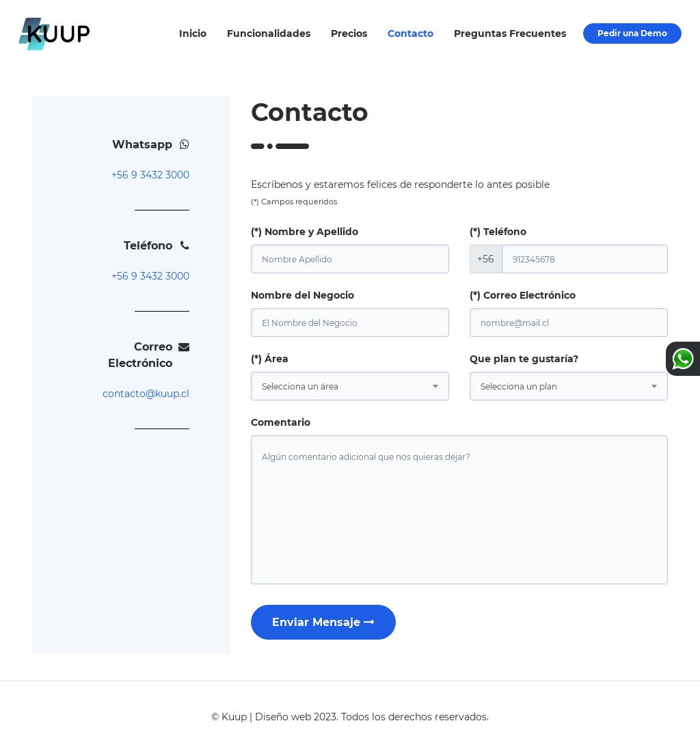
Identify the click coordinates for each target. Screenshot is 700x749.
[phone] (585, 259)
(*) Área (270, 359)
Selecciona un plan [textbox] (519, 386)
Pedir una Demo (632, 33)
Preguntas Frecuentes (510, 33)
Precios (349, 33)
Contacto (410, 33)
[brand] (350, 323)
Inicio (193, 33)
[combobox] (350, 386)
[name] (350, 259)
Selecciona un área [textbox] (300, 386)
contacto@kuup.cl (146, 394)
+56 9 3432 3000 (150, 175)
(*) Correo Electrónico (523, 295)
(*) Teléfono (498, 232)
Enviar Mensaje (323, 622)
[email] (569, 323)
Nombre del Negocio (302, 295)
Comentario (281, 422)
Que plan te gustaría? (524, 359)
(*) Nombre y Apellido (305, 232)
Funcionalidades (269, 33)
